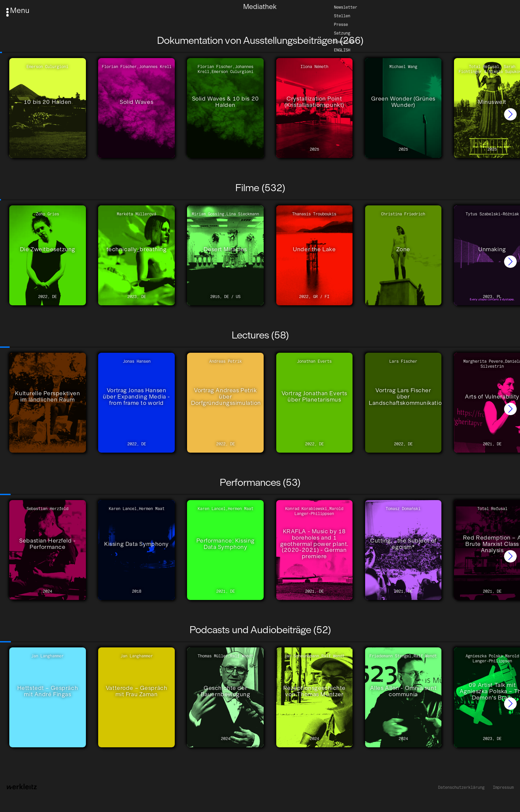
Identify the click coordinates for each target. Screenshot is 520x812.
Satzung (342, 33)
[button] (510, 114)
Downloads (344, 41)
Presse (341, 24)
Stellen (342, 15)
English (342, 50)
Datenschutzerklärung (461, 787)
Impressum (503, 787)
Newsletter (346, 7)
